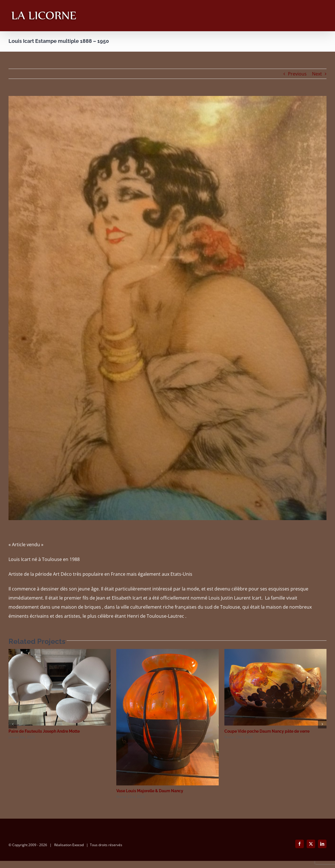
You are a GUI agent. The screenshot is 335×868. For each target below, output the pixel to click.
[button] (13, 724)
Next (317, 74)
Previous (297, 74)
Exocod (78, 852)
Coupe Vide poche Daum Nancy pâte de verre (267, 731)
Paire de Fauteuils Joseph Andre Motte (44, 731)
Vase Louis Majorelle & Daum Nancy (150, 791)
